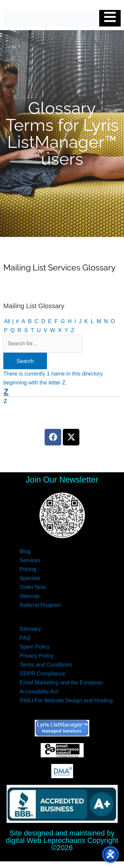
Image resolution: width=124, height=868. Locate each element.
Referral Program (40, 605)
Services (30, 560)
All (7, 321)
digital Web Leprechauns (46, 840)
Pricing (28, 569)
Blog (25, 551)
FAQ (25, 638)
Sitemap (29, 596)
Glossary (30, 629)
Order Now (33, 587)
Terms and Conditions (46, 665)
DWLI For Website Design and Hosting (66, 700)
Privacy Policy (36, 656)
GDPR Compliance (42, 673)
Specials (30, 578)
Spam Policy (35, 647)
